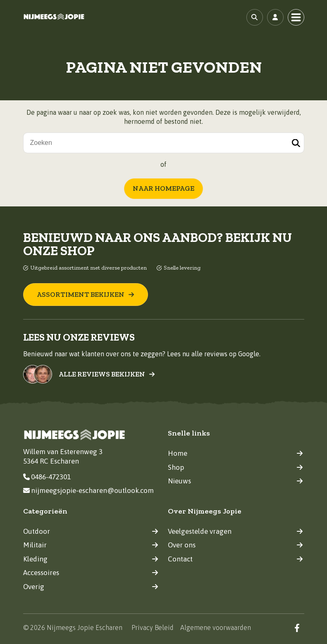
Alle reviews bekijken (107, 374)
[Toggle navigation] (296, 17)
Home (235, 453)
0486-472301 (47, 476)
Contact (235, 559)
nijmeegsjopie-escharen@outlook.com (88, 490)
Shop (235, 467)
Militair (91, 545)
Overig (91, 586)
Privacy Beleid (153, 627)
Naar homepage (163, 188)
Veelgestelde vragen (235, 531)
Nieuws (235, 481)
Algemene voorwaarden (216, 627)
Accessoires (91, 573)
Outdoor (91, 531)
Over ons (235, 545)
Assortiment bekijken (86, 294)
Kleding (91, 559)
